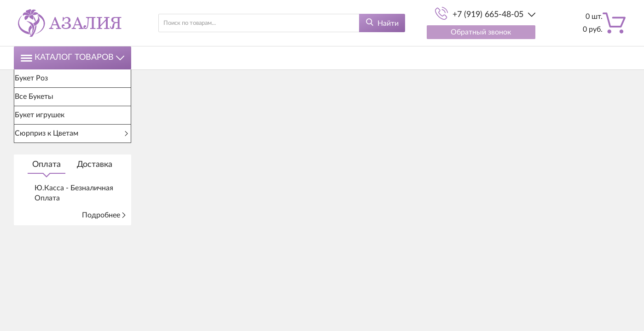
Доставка (95, 165)
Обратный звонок (481, 32)
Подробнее (104, 215)
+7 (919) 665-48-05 (488, 15)
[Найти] (382, 23)
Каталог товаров (73, 58)
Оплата (46, 165)
